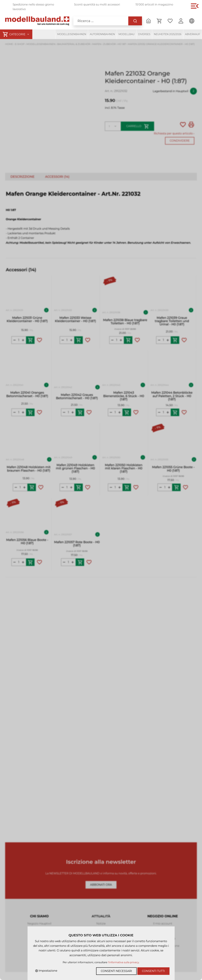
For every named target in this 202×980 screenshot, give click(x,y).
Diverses (144, 34)
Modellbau (127, 34)
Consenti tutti (153, 971)
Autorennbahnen (102, 34)
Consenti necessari (116, 971)
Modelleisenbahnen (72, 34)
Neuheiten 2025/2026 (168, 34)
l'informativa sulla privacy (123, 962)
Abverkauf (193, 34)
